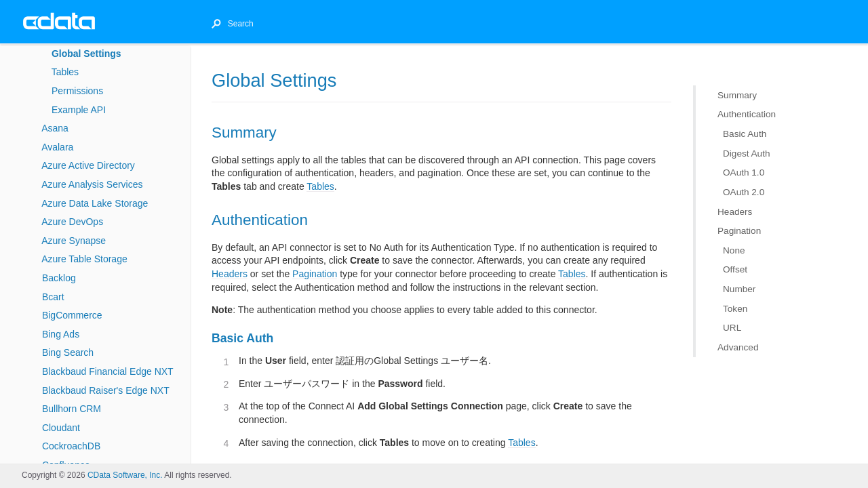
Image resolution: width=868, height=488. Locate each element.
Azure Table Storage (84, 259)
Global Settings (86, 54)
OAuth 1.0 (744, 172)
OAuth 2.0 (744, 192)
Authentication (747, 114)
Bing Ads (61, 334)
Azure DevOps (72, 222)
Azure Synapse (74, 241)
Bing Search (68, 352)
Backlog (59, 278)
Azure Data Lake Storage (95, 203)
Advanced (738, 347)
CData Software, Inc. (125, 475)
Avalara (57, 147)
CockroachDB (71, 446)
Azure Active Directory (88, 165)
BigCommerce (72, 315)
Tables (65, 72)
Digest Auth (747, 153)
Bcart (53, 297)
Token (735, 308)
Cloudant (61, 428)
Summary (737, 95)
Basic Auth (745, 134)
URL (732, 328)
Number (739, 289)
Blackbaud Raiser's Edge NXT (106, 390)
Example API (79, 110)
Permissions (77, 91)
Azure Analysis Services (92, 184)
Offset (735, 269)
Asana (55, 128)
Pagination (739, 231)
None (734, 250)
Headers (735, 211)
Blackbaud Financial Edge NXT (108, 371)
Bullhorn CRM (72, 409)
